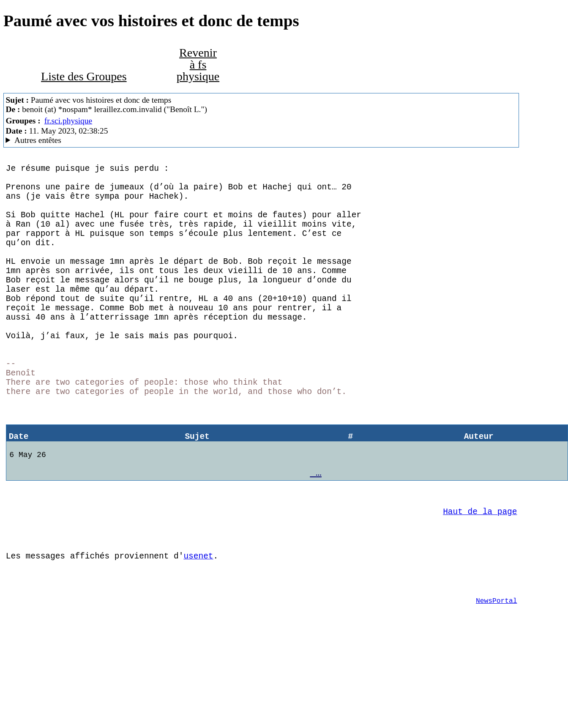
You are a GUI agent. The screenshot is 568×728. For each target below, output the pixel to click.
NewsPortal (496, 683)
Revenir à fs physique (198, 64)
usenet (198, 631)
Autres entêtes (38, 140)
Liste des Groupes (84, 76)
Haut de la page (480, 581)
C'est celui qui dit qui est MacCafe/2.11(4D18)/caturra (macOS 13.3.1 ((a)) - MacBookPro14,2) (261, 140)
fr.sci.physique (68, 121)
